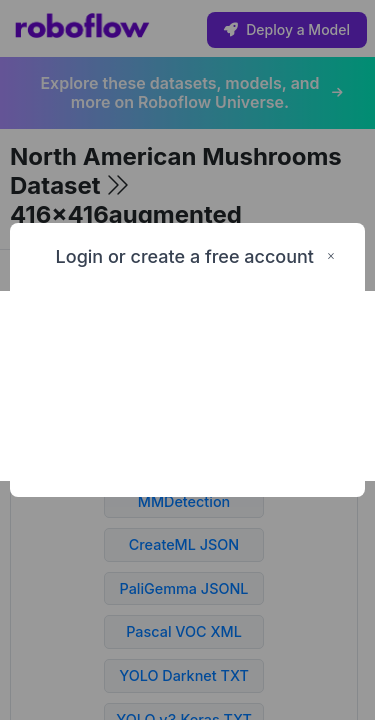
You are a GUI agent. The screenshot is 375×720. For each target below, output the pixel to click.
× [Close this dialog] (331, 256)
